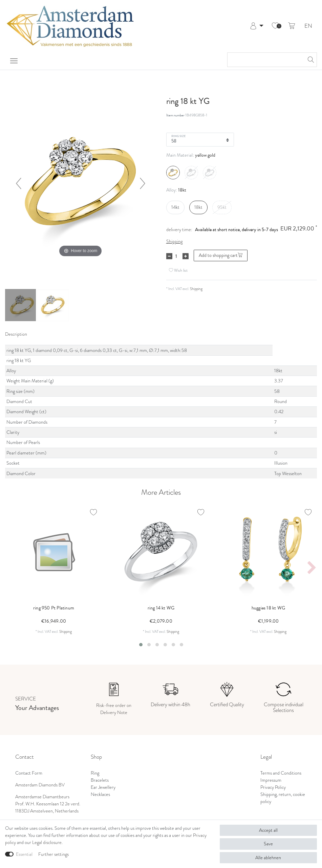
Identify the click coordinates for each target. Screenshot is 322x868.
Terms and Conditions (281, 773)
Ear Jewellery (103, 787)
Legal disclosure (47, 842)
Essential (24, 854)
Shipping (174, 241)
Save (268, 844)
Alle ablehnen (268, 858)
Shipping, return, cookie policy (283, 798)
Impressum (271, 780)
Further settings (53, 854)
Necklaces (100, 794)
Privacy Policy (273, 787)
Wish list (178, 270)
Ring (95, 773)
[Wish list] (275, 26)
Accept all (268, 830)
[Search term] (265, 60)
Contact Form (29, 773)
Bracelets (100, 780)
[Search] (310, 60)
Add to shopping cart (221, 255)
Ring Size (179, 136)
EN (308, 26)
